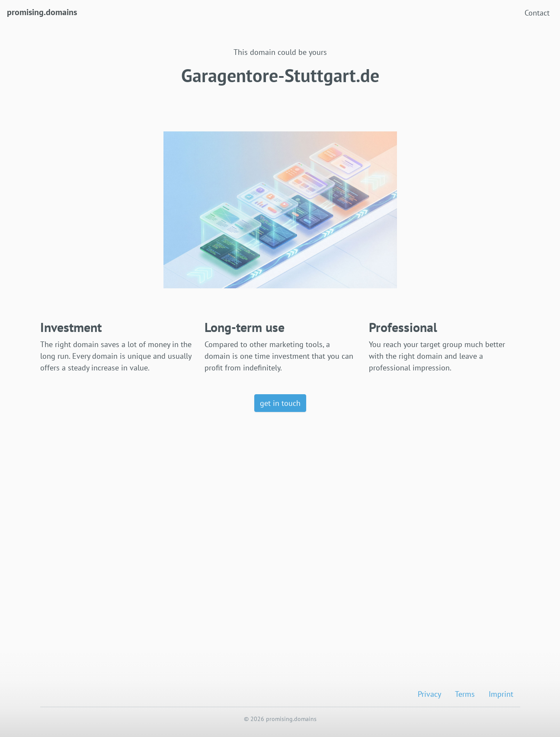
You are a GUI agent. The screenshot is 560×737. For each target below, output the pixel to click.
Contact (537, 13)
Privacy (429, 694)
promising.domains (42, 11)
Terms (465, 694)
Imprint (501, 694)
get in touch (280, 403)
